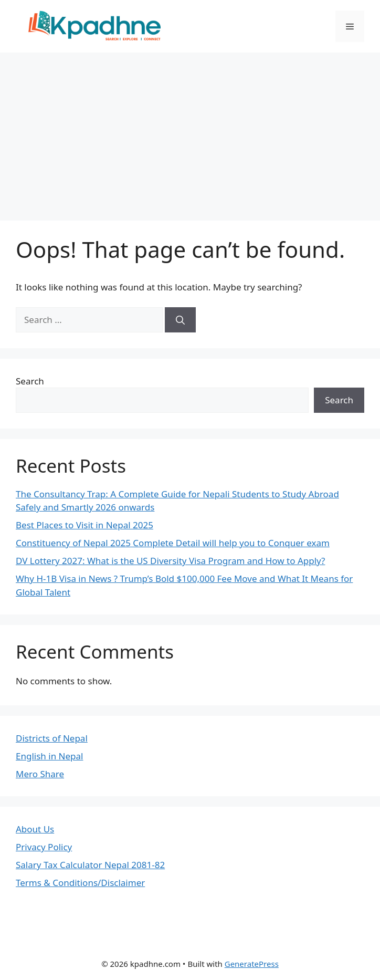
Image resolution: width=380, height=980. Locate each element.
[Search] (180, 320)
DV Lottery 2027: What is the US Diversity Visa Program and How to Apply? (170, 561)
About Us (35, 829)
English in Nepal (49, 756)
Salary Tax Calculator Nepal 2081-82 (90, 865)
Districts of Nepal (52, 738)
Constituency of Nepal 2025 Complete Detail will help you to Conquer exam (173, 543)
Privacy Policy (44, 847)
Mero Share (40, 774)
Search (30, 381)
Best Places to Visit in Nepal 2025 (85, 525)
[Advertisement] (190, 131)
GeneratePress (252, 964)
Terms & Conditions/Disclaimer (80, 883)
